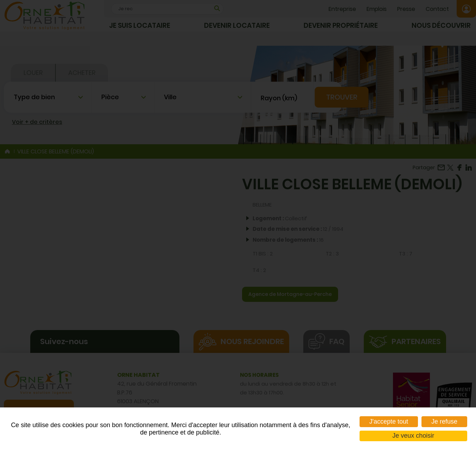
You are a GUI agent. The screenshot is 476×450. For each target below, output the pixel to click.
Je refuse (444, 422)
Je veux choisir (413, 436)
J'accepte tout (389, 422)
